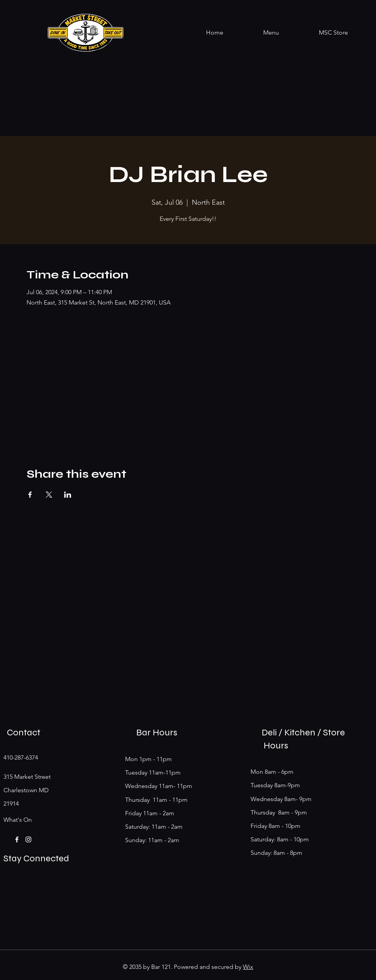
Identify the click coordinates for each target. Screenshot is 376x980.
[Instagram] (28, 839)
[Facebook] (17, 839)
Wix (248, 967)
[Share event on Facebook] (30, 495)
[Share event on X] (49, 495)
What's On (18, 820)
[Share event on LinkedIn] (68, 495)
